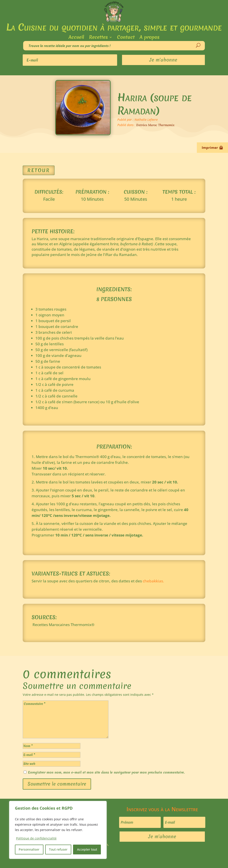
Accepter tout (87, 849)
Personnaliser (29, 849)
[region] (58, 830)
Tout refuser (58, 849)
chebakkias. (153, 581)
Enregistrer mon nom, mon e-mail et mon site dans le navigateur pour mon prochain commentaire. (106, 772)
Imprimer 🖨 (212, 147)
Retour (39, 170)
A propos (150, 38)
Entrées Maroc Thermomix (155, 125)
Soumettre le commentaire (57, 784)
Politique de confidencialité (36, 838)
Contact (126, 38)
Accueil (76, 38)
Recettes (98, 38)
